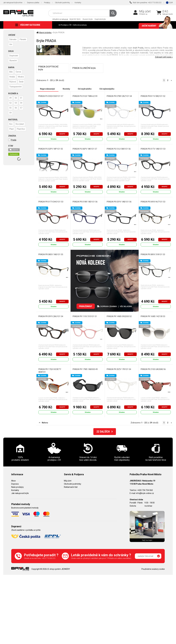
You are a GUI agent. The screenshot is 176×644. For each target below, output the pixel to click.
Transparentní (15, 87)
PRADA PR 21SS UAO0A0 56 (153, 369)
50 (16, 98)
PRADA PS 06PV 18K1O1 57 (85, 149)
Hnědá (12, 77)
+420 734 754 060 (145, 490)
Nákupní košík (168, 14)
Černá (18, 72)
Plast (12, 129)
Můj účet (145, 11)
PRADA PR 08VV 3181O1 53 (153, 254)
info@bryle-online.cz (145, 493)
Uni (11, 44)
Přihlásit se (143, 14)
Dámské (13, 39)
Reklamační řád (71, 487)
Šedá (21, 82)
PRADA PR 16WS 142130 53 (153, 316)
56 (16, 108)
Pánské (23, 39)
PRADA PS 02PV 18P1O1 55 (51, 149)
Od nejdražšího (85, 89)
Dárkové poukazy (80, 25)
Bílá (11, 72)
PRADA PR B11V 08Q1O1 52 (153, 96)
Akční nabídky (156, 26)
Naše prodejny (17, 487)
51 (21, 98)
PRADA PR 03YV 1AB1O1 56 (119, 202)
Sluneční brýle (88, 19)
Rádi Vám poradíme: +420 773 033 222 (146, 2)
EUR (171, 3)
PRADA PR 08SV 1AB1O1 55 (51, 254)
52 (10, 103)
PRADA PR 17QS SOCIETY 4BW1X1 (50, 371)
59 (10, 113)
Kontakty (78, 3)
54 (21, 103)
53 (16, 103)
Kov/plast (20, 124)
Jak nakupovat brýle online (13, 3)
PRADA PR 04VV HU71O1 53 (153, 202)
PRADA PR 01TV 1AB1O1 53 (153, 149)
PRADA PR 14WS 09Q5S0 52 (119, 316)
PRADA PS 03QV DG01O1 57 (51, 96)
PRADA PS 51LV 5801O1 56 (119, 149)
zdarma (14, 150)
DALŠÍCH (105, 432)
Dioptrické (14, 56)
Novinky (66, 89)
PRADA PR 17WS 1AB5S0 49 (85, 369)
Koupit (62, 134)
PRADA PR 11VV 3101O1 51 (85, 316)
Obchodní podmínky (62, 3)
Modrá (21, 77)
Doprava (15, 484)
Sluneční (13, 61)
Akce (13, 481)
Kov (11, 124)
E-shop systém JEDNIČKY (59, 569)
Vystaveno (14, 154)
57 (21, 108)
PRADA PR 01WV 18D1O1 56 (85, 202)
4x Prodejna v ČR (65, 25)
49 (10, 98)
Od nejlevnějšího (107, 89)
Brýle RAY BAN (75, 19)
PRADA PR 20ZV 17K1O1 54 (119, 369)
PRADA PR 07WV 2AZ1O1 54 (119, 96)
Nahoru (43, 423)
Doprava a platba (33, 3)
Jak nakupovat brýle (20, 493)
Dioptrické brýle (100, 19)
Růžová (13, 82)
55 (10, 108)
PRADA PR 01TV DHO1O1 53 (51, 202)
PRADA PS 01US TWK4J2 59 (85, 96)
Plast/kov (21, 129)
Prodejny (47, 3)
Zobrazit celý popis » (164, 57)
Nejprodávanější (47, 89)
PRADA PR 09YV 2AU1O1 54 (51, 316)
